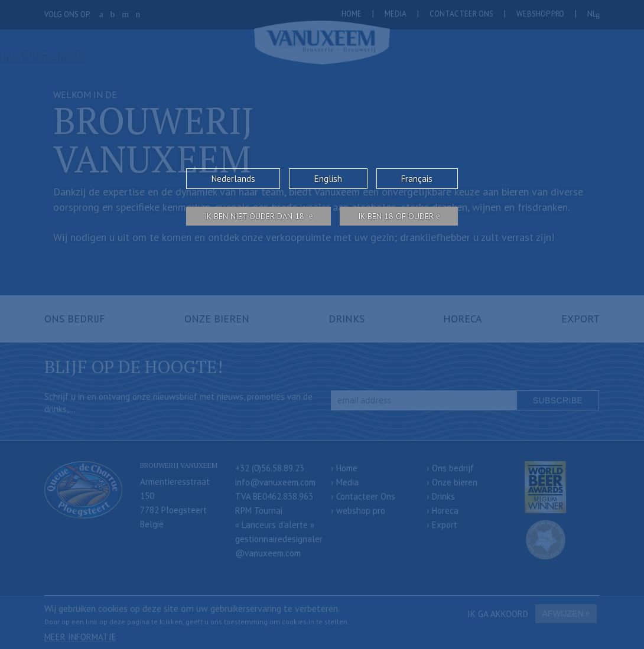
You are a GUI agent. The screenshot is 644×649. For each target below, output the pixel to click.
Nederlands (233, 179)
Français (417, 179)
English (328, 179)
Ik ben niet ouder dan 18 (256, 216)
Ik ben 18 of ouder (396, 216)
